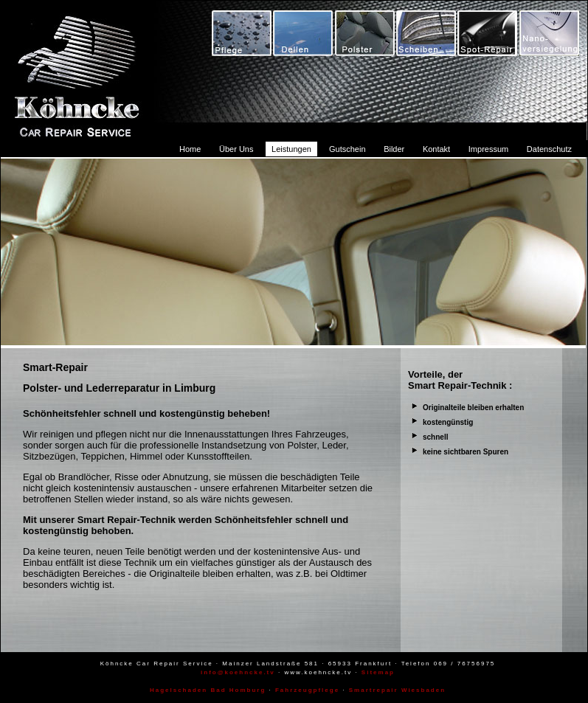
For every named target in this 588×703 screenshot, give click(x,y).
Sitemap (378, 672)
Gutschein (347, 149)
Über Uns (236, 149)
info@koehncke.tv (238, 672)
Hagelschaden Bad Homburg (208, 690)
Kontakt (436, 149)
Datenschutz (549, 149)
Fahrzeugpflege (307, 690)
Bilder (394, 149)
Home (190, 149)
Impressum (488, 149)
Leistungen (291, 149)
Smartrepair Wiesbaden (397, 690)
